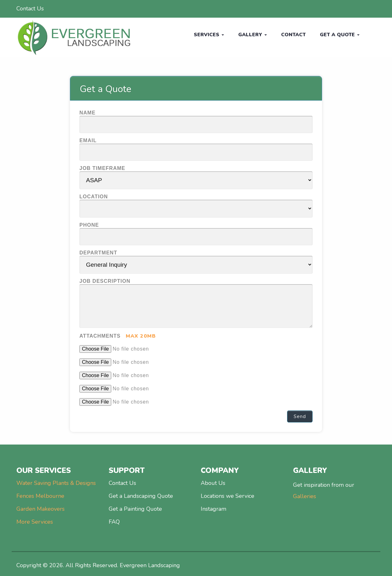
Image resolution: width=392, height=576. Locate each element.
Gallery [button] (250, 35)
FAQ (114, 522)
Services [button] (206, 35)
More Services (35, 522)
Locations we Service (228, 496)
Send (300, 416)
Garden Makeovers (40, 509)
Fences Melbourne (40, 496)
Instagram (213, 509)
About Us (213, 483)
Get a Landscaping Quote (141, 496)
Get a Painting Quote (135, 509)
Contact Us (30, 9)
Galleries (305, 496)
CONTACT (291, 35)
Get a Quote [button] (339, 35)
